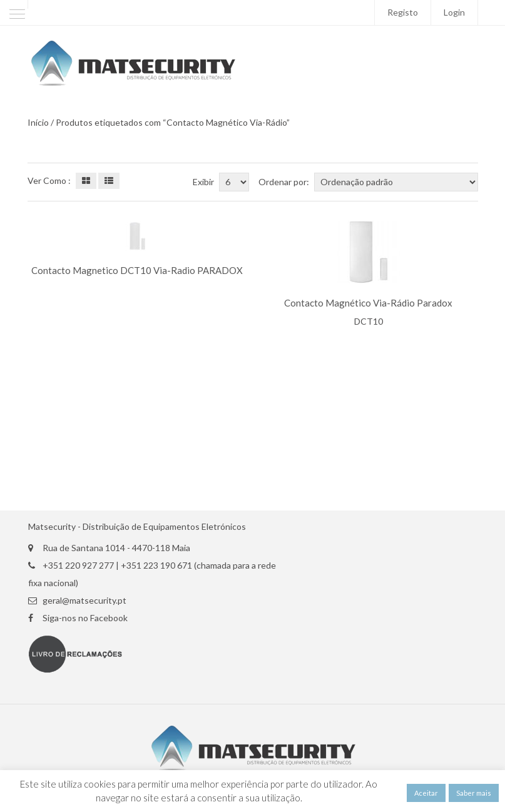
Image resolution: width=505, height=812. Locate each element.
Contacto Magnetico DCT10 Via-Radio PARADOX (137, 271)
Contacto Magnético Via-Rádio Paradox (368, 303)
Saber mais (474, 793)
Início (38, 123)
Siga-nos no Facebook (85, 618)
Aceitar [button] (426, 793)
